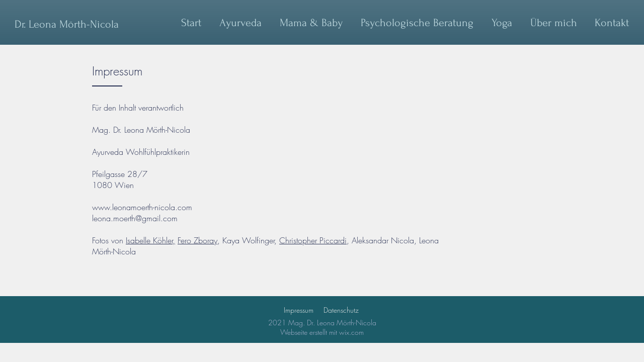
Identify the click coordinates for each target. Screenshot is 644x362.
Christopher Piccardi (313, 240)
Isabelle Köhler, (150, 240)
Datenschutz (341, 310)
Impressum (299, 310)
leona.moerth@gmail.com (135, 218)
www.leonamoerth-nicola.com (142, 207)
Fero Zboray (197, 240)
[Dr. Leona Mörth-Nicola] (67, 24)
